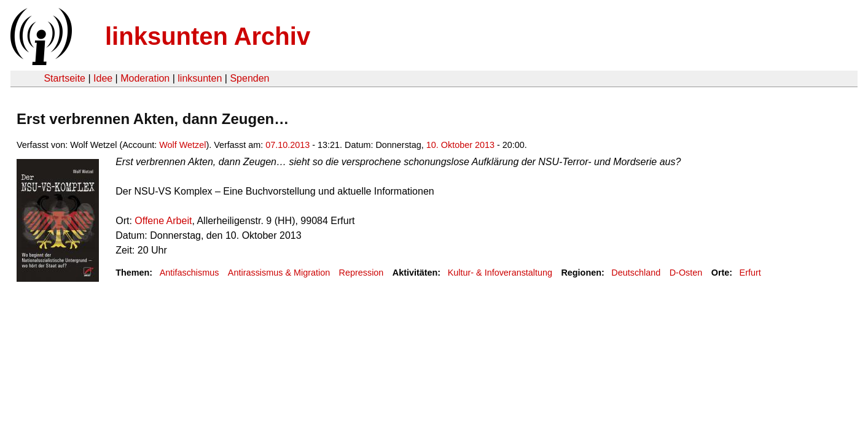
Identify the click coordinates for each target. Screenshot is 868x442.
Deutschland (636, 273)
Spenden (249, 78)
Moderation (145, 78)
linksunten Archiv (208, 36)
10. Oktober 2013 (460, 145)
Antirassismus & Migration (279, 273)
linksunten (200, 78)
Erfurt (750, 273)
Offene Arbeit (163, 221)
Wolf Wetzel (182, 145)
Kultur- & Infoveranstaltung (500, 273)
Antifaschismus (190, 273)
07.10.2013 (287, 145)
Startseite (65, 78)
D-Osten (686, 273)
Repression (362, 273)
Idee (103, 78)
